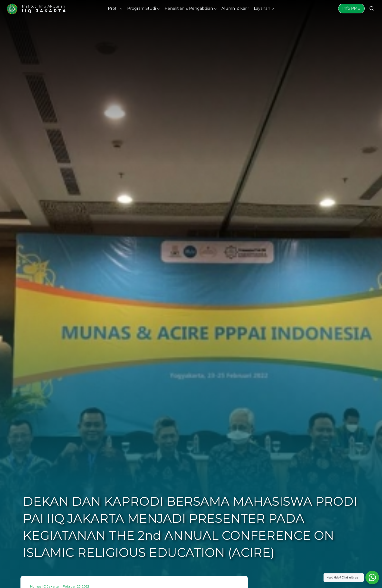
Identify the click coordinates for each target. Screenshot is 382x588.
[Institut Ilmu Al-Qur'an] (37, 9)
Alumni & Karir (235, 8)
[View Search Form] (372, 9)
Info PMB (351, 8)
